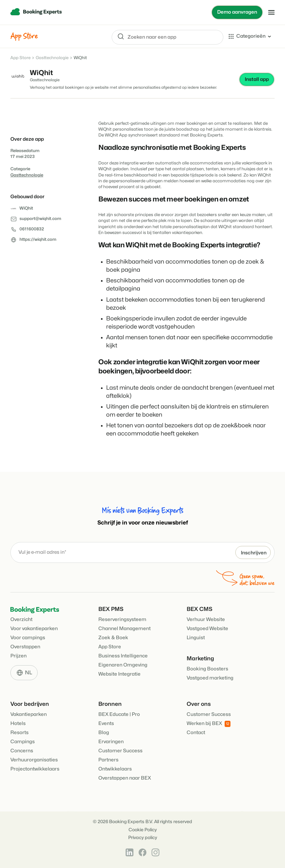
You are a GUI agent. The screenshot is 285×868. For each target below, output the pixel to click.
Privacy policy (143, 838)
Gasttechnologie (52, 58)
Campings (23, 742)
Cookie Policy (143, 830)
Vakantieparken (29, 714)
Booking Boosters (207, 669)
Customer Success (120, 751)
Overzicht (21, 620)
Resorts (19, 733)
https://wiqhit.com (38, 240)
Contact (196, 733)
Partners (108, 760)
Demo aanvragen (237, 12)
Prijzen (19, 656)
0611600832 (32, 229)
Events (106, 724)
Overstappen (25, 647)
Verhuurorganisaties (34, 760)
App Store (20, 58)
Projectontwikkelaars (35, 769)
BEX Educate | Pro (119, 714)
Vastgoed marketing (210, 678)
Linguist (196, 638)
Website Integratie (119, 674)
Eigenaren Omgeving (123, 665)
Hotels (18, 724)
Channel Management (124, 629)
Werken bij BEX (209, 724)
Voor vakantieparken (34, 629)
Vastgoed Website (207, 629)
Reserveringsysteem (122, 620)
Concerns (22, 751)
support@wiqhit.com (40, 219)
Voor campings (28, 638)
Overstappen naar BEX (125, 778)
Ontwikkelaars (115, 769)
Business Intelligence (123, 656)
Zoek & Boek (113, 638)
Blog (104, 733)
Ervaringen (111, 742)
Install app (257, 79)
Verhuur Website (206, 620)
